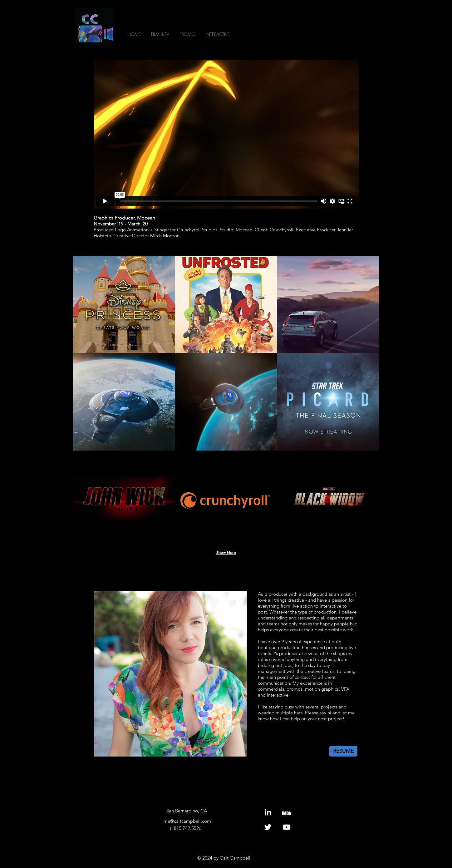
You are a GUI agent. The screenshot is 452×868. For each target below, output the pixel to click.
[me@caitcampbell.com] (187, 821)
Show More (226, 553)
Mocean (146, 218)
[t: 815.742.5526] (185, 828)
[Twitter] (268, 827)
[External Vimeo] (226, 134)
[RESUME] (343, 751)
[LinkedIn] (268, 812)
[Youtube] (287, 827)
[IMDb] (287, 812)
